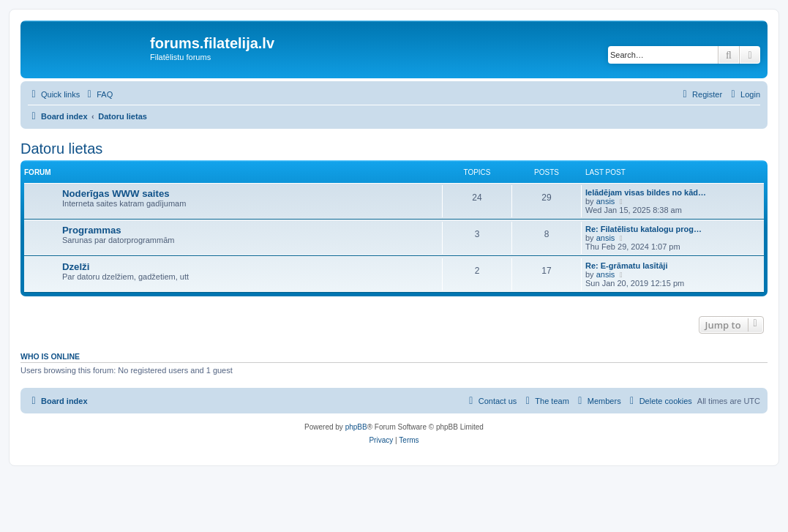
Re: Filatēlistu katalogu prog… (643, 229)
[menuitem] (98, 94)
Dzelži (76, 267)
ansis (606, 201)
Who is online (50, 356)
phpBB (356, 427)
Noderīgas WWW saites (116, 194)
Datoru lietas (61, 149)
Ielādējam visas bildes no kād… (646, 192)
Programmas (92, 230)
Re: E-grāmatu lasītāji (626, 266)
